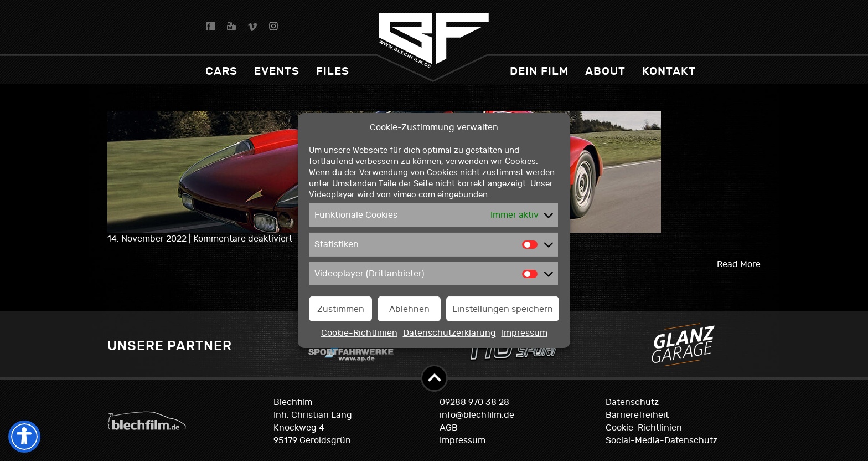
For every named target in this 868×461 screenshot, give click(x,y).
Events (277, 71)
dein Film (539, 71)
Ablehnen (409, 309)
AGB (449, 428)
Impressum (525, 333)
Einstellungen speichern (503, 309)
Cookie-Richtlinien (359, 333)
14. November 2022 (148, 239)
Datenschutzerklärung (449, 333)
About (605, 71)
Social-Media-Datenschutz (662, 440)
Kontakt (669, 71)
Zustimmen (341, 309)
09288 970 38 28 (474, 402)
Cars (221, 71)
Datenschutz (632, 402)
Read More (739, 264)
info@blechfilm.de (477, 415)
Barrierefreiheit (637, 415)
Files (333, 71)
